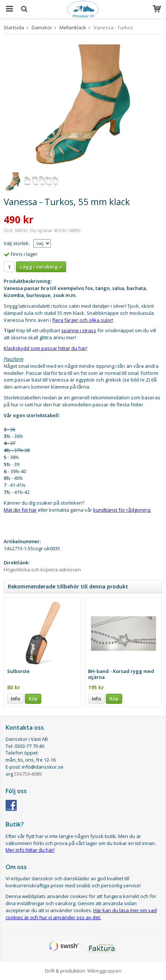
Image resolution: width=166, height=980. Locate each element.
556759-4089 (28, 774)
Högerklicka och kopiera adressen (42, 570)
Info (15, 699)
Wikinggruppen (104, 971)
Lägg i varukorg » (41, 267)
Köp (33, 699)
